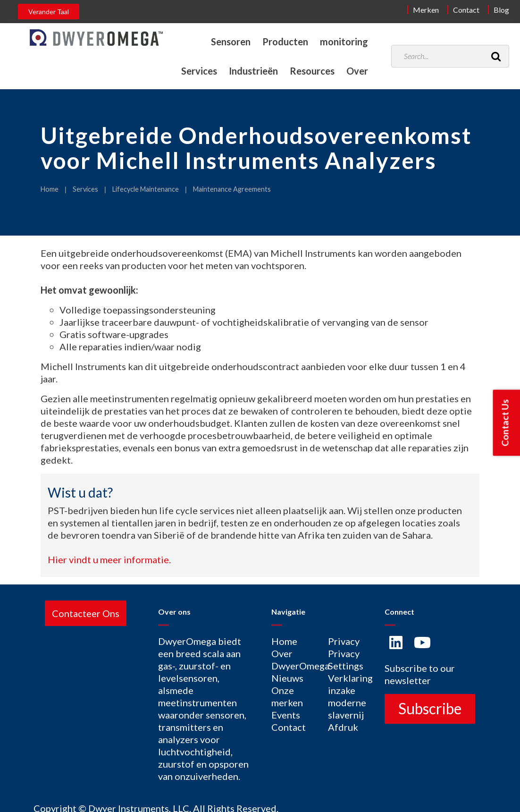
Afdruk (343, 727)
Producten (285, 42)
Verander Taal (49, 12)
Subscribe (430, 708)
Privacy (344, 641)
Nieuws (287, 678)
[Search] (496, 56)
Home (50, 189)
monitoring (344, 42)
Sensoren (230, 42)
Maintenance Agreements (232, 189)
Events (286, 715)
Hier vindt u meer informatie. (109, 559)
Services (198, 71)
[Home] (96, 38)
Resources (312, 71)
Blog (501, 10)
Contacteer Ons (86, 613)
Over (357, 71)
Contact (466, 10)
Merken (426, 10)
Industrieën (252, 71)
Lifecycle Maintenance (146, 189)
